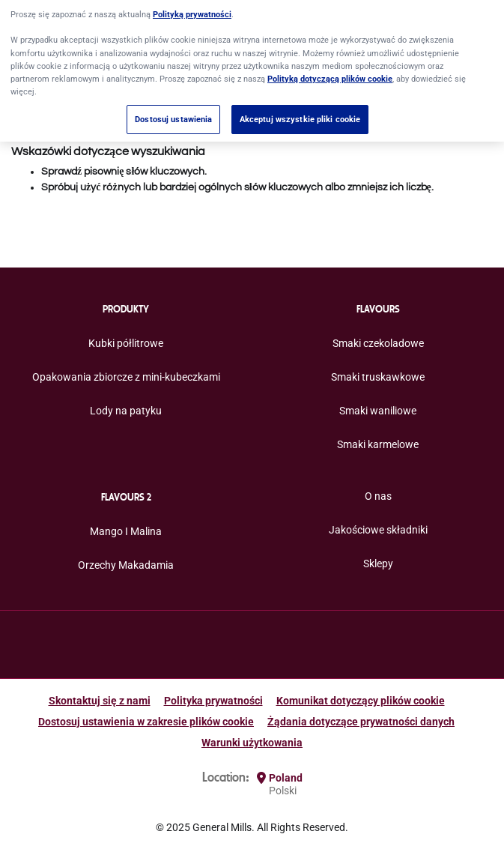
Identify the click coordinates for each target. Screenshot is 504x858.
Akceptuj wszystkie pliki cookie (300, 107)
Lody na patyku (126, 411)
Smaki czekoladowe (378, 343)
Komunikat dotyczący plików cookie (361, 701)
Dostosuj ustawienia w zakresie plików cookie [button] (146, 722)
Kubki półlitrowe (126, 343)
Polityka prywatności (213, 701)
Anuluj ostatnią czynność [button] (69, 130)
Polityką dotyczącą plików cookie (330, 67)
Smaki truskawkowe (378, 377)
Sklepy (378, 564)
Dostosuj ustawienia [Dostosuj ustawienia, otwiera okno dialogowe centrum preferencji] (173, 107)
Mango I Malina (126, 531)
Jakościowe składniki (378, 530)
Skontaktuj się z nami (100, 701)
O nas (378, 496)
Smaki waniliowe (378, 411)
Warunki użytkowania (252, 743)
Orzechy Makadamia (126, 565)
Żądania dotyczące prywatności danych (361, 722)
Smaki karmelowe (378, 444)
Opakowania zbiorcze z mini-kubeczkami (126, 377)
